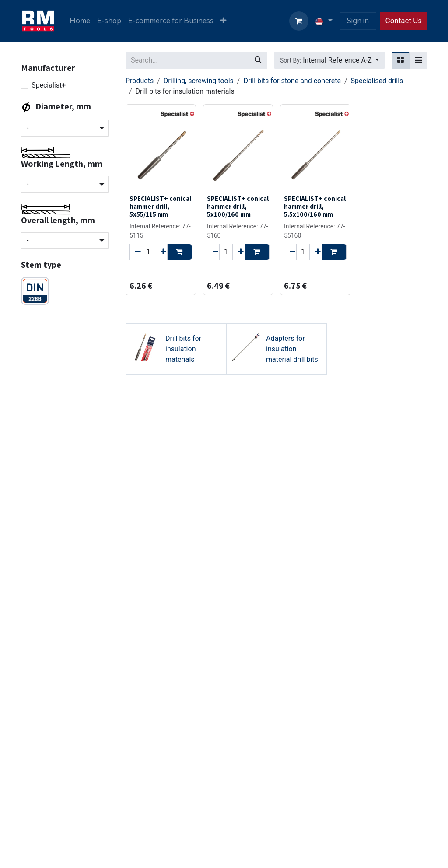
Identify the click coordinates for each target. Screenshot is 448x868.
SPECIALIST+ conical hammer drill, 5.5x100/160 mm (315, 206)
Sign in (358, 21)
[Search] (258, 60)
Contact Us (404, 21)
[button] (329, 60)
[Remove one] (136, 252)
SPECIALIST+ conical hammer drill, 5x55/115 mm (160, 206)
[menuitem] (80, 21)
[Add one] (161, 252)
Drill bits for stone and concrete (292, 81)
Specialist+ (49, 85)
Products (140, 81)
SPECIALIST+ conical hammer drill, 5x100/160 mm (238, 206)
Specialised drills (377, 81)
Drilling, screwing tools (199, 81)
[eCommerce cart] (299, 21)
